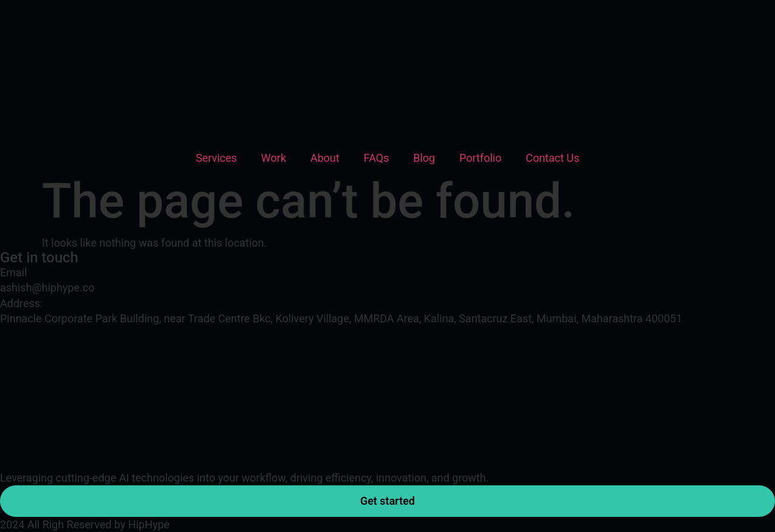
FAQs (377, 158)
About (325, 158)
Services (216, 158)
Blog (424, 158)
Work (274, 158)
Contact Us (552, 158)
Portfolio (480, 158)
